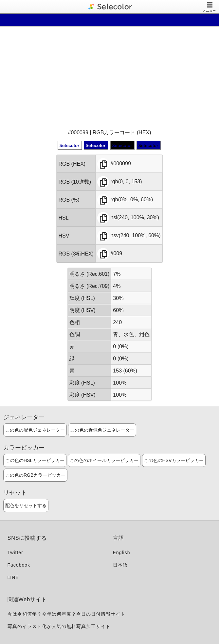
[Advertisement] (109, 77)
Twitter (15, 553)
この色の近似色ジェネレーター (102, 430)
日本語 (120, 565)
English (122, 553)
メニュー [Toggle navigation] (209, 7)
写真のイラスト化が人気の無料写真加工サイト (59, 626)
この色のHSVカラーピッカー (174, 460)
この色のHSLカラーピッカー (35, 460)
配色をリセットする (26, 505)
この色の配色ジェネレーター (35, 430)
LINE (13, 577)
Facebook (19, 565)
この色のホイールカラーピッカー (104, 460)
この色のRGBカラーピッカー (35, 475)
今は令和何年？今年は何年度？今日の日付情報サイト (66, 614)
